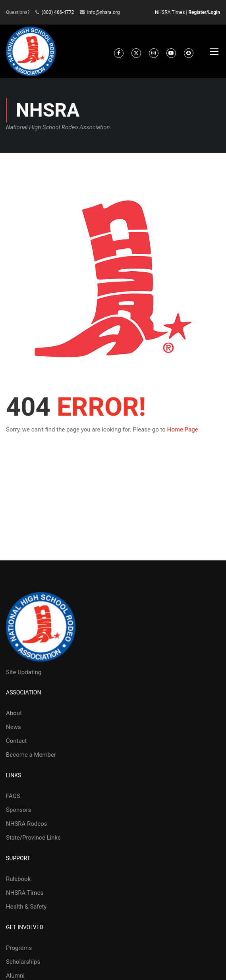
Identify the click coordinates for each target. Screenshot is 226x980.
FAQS (13, 796)
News (14, 727)
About (14, 713)
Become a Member (31, 755)
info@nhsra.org (104, 12)
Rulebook (18, 879)
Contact (16, 741)
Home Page (183, 430)
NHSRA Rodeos (27, 824)
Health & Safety (26, 907)
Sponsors (18, 810)
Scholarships (23, 962)
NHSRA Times (170, 12)
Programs (19, 948)
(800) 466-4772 (58, 12)
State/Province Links (33, 838)
